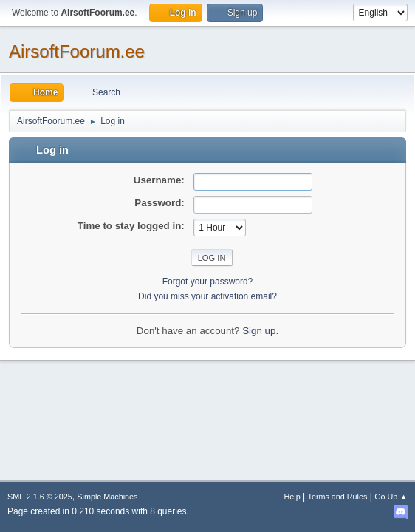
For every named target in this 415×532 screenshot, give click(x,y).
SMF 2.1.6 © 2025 (40, 497)
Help (292, 497)
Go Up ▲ (391, 497)
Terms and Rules (338, 497)
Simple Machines (107, 497)
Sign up (259, 331)
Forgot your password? (208, 282)
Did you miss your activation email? (207, 296)
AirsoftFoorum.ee (77, 51)
